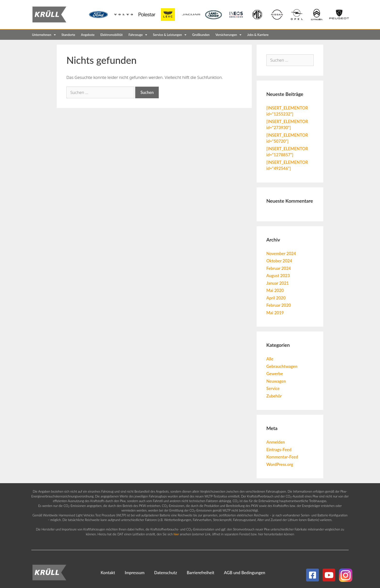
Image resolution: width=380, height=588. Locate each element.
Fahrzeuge (138, 35)
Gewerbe (275, 374)
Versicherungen (228, 35)
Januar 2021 (278, 283)
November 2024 (281, 253)
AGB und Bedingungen (245, 573)
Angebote (88, 35)
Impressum (135, 573)
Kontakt (108, 573)
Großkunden (201, 35)
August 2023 (278, 276)
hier (176, 534)
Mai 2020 (275, 290)
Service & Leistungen (170, 35)
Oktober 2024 (279, 261)
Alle (270, 359)
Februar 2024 (279, 268)
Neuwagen (276, 381)
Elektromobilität (111, 35)
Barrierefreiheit (200, 573)
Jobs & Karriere (258, 35)
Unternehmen (44, 35)
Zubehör (274, 396)
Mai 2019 (275, 313)
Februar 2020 (279, 305)
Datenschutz (166, 573)
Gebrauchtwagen (282, 366)
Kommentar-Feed (282, 457)
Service (273, 388)
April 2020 (276, 298)
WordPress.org (280, 464)
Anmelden (276, 442)
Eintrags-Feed (279, 450)
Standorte (68, 35)
